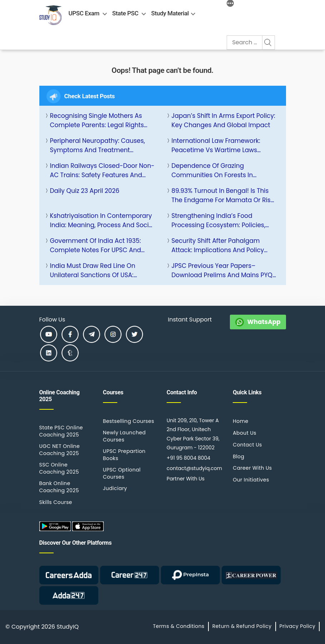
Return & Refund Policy (242, 626)
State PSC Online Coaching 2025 (61, 431)
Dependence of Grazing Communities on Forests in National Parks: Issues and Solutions (212, 171)
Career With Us (252, 468)
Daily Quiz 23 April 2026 (85, 191)
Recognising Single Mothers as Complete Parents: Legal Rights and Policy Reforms (97, 121)
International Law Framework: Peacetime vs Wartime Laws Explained (216, 146)
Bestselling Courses (129, 421)
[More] (230, 4)
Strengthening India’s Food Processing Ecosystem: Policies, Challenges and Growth (219, 221)
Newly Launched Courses (124, 436)
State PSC (125, 13)
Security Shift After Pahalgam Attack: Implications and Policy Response (218, 246)
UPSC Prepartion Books (124, 455)
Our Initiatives (251, 480)
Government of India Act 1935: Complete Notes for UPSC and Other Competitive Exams (96, 246)
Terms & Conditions (179, 626)
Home (240, 421)
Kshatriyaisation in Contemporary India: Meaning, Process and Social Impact (102, 221)
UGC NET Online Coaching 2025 (60, 450)
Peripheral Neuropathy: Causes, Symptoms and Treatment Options (98, 146)
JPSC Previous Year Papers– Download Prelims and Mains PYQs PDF (224, 271)
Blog (238, 456)
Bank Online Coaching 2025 (59, 487)
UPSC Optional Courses (122, 473)
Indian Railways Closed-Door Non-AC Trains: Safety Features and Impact (102, 171)
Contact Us (247, 445)
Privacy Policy (297, 626)
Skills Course (56, 502)
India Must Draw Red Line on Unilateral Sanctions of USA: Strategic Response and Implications (93, 271)
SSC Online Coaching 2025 (59, 468)
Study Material (170, 13)
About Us (245, 433)
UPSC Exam (84, 13)
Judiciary (115, 488)
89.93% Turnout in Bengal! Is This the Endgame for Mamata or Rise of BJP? (223, 196)
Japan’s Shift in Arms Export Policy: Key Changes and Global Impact (223, 120)
